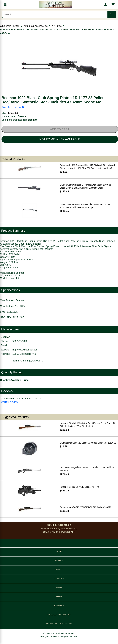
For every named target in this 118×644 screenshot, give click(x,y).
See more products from (19, 120)
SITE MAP (59, 606)
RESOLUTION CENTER (59, 615)
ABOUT (59, 569)
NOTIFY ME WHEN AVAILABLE (60, 139)
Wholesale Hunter (10, 26)
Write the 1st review (13, 107)
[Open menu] (5, 5)
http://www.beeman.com (25, 350)
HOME (59, 551)
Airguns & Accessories (35, 26)
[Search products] (55, 14)
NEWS (59, 588)
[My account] (106, 5)
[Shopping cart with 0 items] (113, 5)
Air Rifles (57, 26)
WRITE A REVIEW (9, 402)
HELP (59, 597)
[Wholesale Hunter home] (55, 5)
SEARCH (59, 560)
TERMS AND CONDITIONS (59, 624)
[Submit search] (112, 14)
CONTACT (59, 578)
